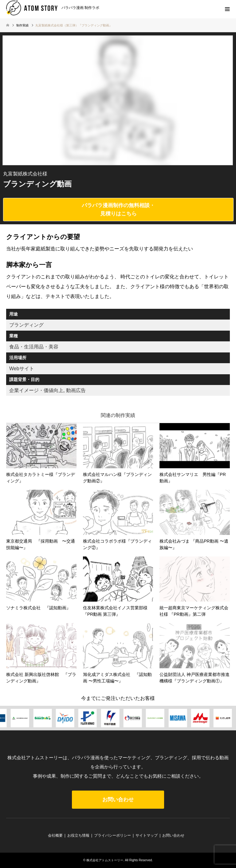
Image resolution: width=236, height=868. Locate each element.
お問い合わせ (118, 800)
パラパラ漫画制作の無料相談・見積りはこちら (118, 210)
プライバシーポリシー (112, 835)
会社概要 (55, 835)
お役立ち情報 (78, 835)
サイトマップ (147, 835)
